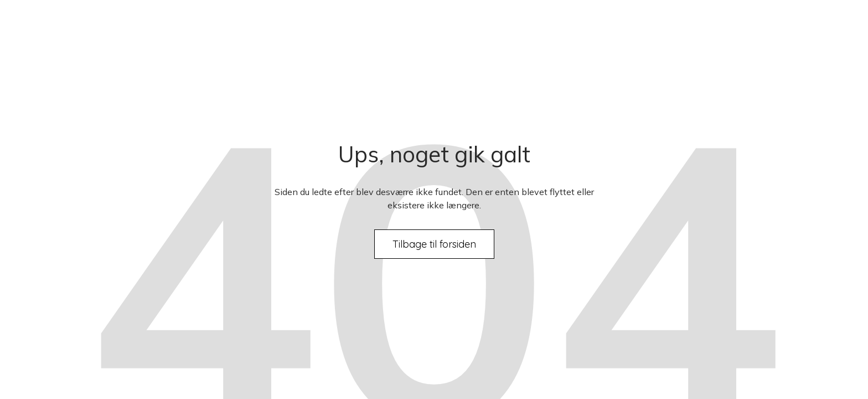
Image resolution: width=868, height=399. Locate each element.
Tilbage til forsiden (434, 244)
